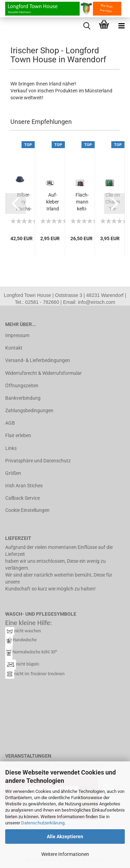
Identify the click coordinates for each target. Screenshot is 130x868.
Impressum (17, 335)
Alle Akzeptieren (65, 837)
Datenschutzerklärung (43, 823)
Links (11, 448)
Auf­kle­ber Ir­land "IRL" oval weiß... (53, 202)
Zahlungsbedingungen (29, 410)
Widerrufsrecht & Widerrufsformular (44, 373)
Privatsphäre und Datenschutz (38, 461)
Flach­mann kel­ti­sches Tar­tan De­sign (82, 202)
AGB (10, 423)
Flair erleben (18, 435)
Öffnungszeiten (22, 386)
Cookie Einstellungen (27, 510)
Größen (13, 473)
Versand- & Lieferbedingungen (38, 360)
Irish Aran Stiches (24, 486)
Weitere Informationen (65, 854)
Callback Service (23, 498)
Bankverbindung (23, 398)
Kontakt (14, 348)
